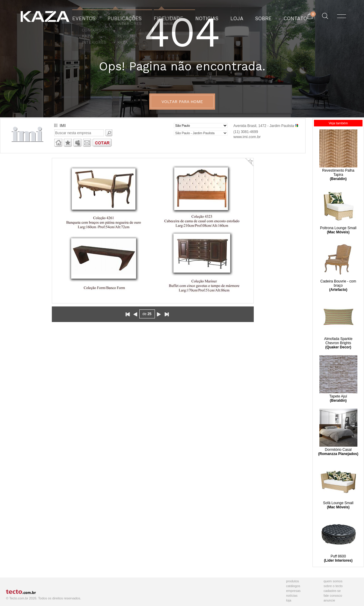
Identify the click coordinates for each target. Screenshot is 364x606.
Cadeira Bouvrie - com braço (338, 281)
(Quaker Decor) (338, 347)
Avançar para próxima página (159, 314)
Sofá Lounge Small (338, 501)
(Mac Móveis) (338, 232)
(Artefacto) (338, 290)
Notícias (292, 596)
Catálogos (293, 586)
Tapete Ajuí (338, 394)
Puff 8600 (338, 554)
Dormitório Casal (338, 448)
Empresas (293, 591)
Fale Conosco (333, 596)
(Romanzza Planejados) (338, 454)
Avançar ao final (167, 314)
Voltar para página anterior (135, 314)
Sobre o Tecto (333, 586)
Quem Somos (333, 581)
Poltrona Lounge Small (338, 226)
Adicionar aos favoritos (68, 143)
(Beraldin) (338, 179)
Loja (289, 600)
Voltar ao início (128, 314)
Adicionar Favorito (249, 162)
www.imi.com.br (247, 137)
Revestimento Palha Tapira (338, 170)
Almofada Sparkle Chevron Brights (338, 339)
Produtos (293, 581)
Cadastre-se (332, 591)
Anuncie (329, 600)
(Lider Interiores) (338, 560)
